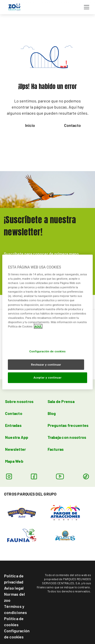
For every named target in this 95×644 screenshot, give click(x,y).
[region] (47, 322)
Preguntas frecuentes (68, 425)
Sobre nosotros (19, 401)
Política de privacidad (14, 579)
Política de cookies (14, 621)
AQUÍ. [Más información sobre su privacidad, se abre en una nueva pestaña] (38, 326)
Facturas (56, 449)
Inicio (30, 125)
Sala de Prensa (61, 401)
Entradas (13, 425)
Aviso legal (14, 588)
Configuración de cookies (17, 634)
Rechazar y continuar (46, 364)
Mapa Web (14, 461)
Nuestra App (17, 437)
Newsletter (15, 449)
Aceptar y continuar (48, 378)
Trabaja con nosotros (67, 437)
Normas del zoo (14, 597)
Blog (52, 413)
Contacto (72, 125)
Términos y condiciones (16, 609)
